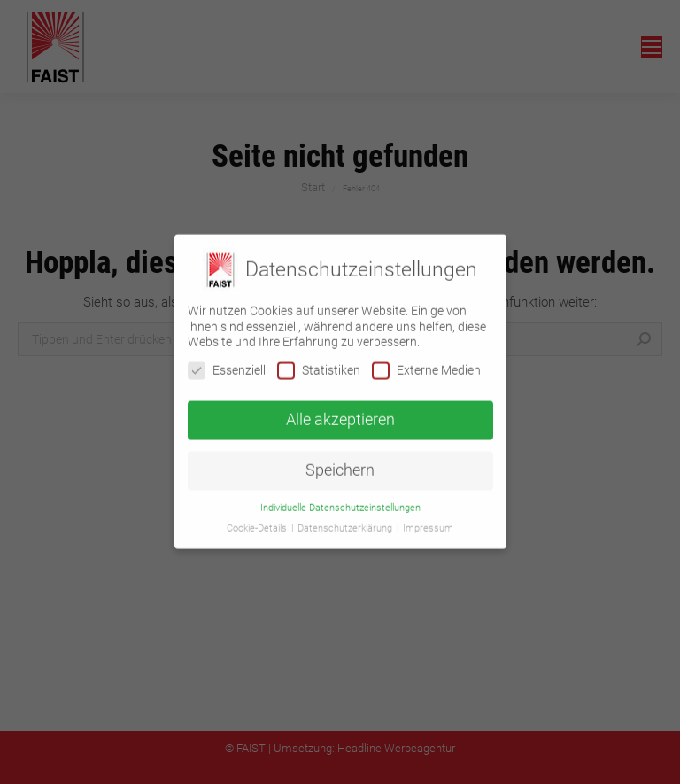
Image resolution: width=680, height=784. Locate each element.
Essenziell (227, 361)
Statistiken (319, 361)
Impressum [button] (428, 520)
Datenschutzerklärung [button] (346, 520)
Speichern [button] (340, 462)
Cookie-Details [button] (258, 520)
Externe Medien (426, 361)
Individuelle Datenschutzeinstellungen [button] (340, 499)
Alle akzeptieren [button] (340, 411)
